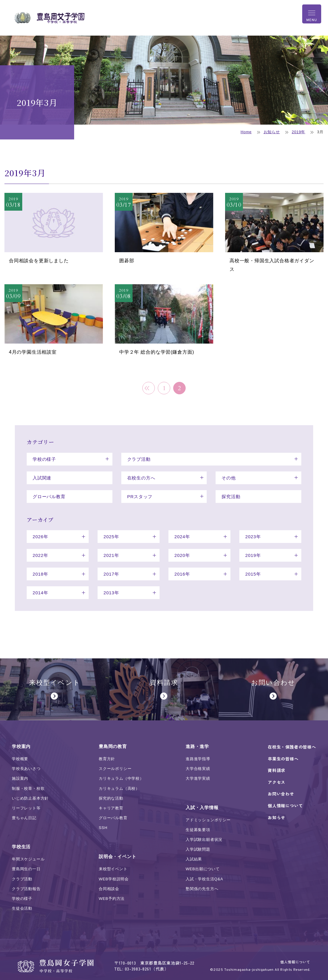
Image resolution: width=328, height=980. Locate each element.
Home (246, 132)
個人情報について (295, 962)
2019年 (298, 132)
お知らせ (272, 132)
